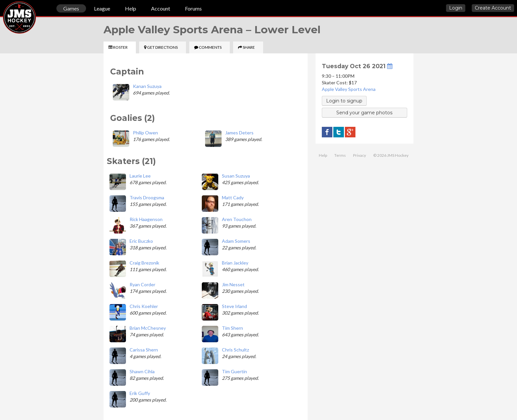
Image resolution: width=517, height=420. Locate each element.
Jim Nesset (233, 284)
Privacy (360, 155)
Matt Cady (233, 197)
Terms (340, 155)
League (102, 8)
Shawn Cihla (142, 371)
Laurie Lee (140, 176)
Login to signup (344, 101)
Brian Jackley (235, 263)
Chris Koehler (144, 306)
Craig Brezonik (144, 263)
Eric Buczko (141, 241)
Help (131, 8)
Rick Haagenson (146, 219)
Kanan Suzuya (147, 86)
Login (456, 8)
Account (161, 8)
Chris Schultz (235, 350)
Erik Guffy (140, 393)
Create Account (493, 8)
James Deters (239, 133)
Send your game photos (364, 113)
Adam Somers (236, 241)
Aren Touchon (237, 219)
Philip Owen (145, 133)
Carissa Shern (144, 350)
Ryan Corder (142, 284)
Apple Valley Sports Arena (349, 89)
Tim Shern (232, 328)
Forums (193, 8)
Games (71, 8)
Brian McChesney (148, 328)
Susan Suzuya (236, 176)
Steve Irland (234, 306)
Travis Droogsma (147, 197)
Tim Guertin (234, 371)
